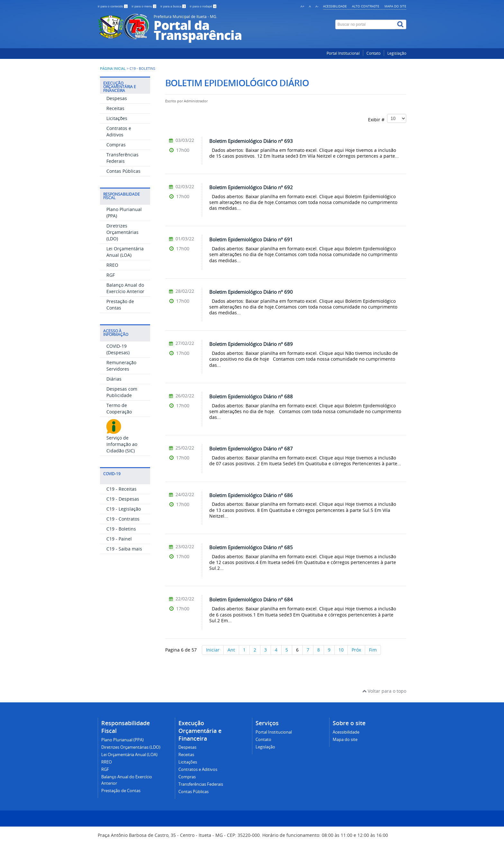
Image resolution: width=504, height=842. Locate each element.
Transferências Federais (122, 158)
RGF (111, 275)
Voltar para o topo (384, 691)
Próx (356, 650)
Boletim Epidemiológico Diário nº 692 (251, 187)
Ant (231, 650)
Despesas (117, 98)
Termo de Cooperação (119, 408)
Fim (373, 650)
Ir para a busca (173, 6)
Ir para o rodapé (203, 6)
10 (341, 650)
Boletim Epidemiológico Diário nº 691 (251, 239)
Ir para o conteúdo (113, 6)
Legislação (397, 53)
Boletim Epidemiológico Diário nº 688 (251, 396)
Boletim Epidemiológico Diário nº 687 (251, 449)
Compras (116, 145)
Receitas (115, 108)
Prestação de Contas (120, 305)
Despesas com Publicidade (122, 392)
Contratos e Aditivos (119, 131)
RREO (112, 265)
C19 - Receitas (122, 489)
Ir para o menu (144, 6)
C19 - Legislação (124, 509)
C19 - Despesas (123, 499)
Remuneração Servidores (121, 366)
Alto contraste (366, 6)
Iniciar (213, 650)
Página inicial (113, 69)
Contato (373, 53)
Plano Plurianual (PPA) (122, 740)
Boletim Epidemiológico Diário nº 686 (251, 495)
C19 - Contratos (123, 519)
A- (317, 6)
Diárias (114, 379)
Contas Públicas (123, 171)
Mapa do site (395, 6)
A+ (302, 6)
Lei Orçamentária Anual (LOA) (125, 252)
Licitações (117, 118)
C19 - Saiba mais (124, 549)
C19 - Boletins (121, 529)
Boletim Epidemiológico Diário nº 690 (251, 292)
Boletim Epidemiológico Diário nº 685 (251, 547)
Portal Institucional (343, 53)
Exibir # (387, 118)
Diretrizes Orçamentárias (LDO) (122, 232)
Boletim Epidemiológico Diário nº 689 (251, 344)
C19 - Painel (119, 539)
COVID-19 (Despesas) (118, 349)
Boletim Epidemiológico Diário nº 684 (251, 599)
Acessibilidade (335, 6)
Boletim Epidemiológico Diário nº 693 (251, 141)
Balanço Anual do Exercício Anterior (125, 288)
